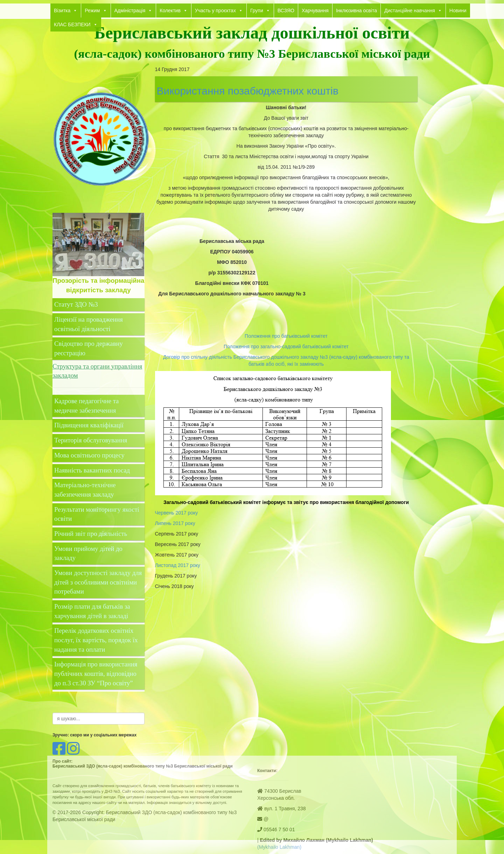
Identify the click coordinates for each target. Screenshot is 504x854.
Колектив (174, 10)
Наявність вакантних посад (92, 470)
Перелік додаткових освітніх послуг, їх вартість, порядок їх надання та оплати (96, 640)
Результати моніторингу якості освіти (97, 514)
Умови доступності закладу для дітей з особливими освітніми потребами (98, 582)
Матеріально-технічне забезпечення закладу (85, 490)
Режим (96, 10)
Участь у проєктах (219, 10)
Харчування (315, 10)
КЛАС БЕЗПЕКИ (76, 24)
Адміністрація (134, 10)
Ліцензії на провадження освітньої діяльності (89, 324)
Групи (260, 10)
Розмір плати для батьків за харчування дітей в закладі (92, 611)
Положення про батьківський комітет (286, 336)
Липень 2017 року (175, 523)
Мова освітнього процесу (89, 455)
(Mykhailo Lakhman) (279, 847)
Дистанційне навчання (413, 10)
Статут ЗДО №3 (76, 304)
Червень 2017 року (177, 513)
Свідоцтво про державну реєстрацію (89, 348)
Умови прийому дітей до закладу (88, 553)
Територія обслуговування (91, 440)
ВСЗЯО (286, 10)
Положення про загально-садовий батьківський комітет (286, 346)
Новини (458, 10)
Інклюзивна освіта (356, 10)
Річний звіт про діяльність (91, 534)
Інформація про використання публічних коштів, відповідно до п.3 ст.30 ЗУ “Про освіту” (96, 673)
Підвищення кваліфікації (90, 425)
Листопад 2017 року (178, 565)
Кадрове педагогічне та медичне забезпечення (86, 406)
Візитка (66, 10)
